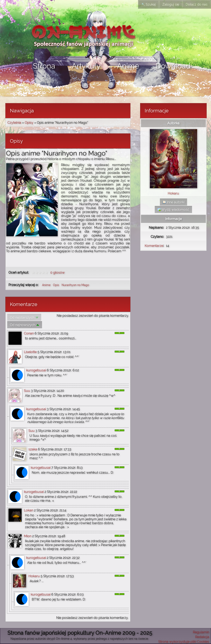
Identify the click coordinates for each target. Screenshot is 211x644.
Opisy (29, 123)
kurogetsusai (36, 370)
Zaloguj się (171, 4)
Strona (44, 66)
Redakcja (202, 637)
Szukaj (149, 4)
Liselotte (30, 352)
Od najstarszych (24, 317)
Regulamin (201, 632)
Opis (56, 285)
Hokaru (34, 576)
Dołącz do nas (197, 4)
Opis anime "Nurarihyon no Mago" (57, 153)
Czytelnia (14, 123)
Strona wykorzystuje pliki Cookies (184, 642)
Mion (28, 536)
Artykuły (86, 66)
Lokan (29, 510)
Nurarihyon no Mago (75, 285)
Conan (29, 333)
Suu (27, 391)
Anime (128, 66)
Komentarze (154, 246)
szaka (33, 449)
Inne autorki (173, 202)
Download (173, 66)
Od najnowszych (25, 325)
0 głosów (57, 273)
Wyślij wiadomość (173, 210)
